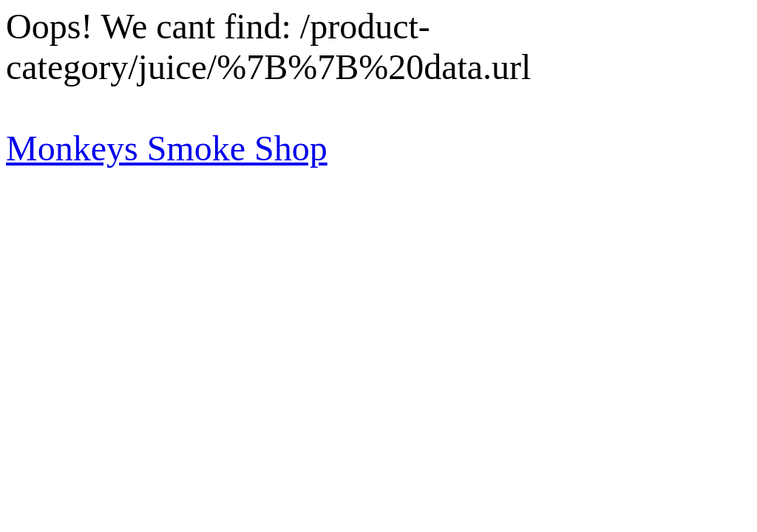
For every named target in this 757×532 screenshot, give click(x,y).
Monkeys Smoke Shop (167, 148)
